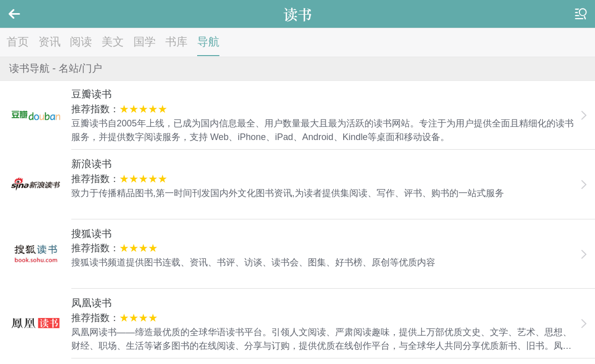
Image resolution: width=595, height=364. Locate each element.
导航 (208, 42)
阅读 (81, 42)
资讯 (50, 42)
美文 (113, 42)
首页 (18, 42)
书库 (176, 42)
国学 (145, 42)
